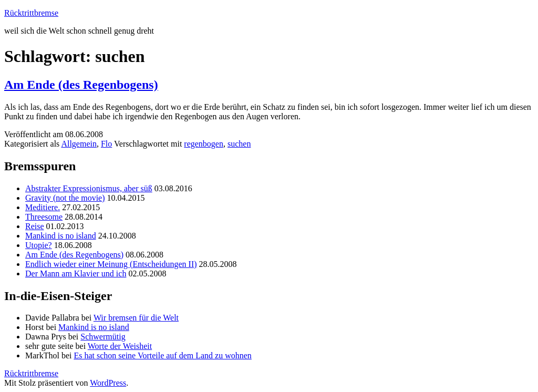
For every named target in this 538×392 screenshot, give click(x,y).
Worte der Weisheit (120, 346)
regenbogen (204, 144)
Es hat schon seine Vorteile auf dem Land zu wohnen (162, 355)
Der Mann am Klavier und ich (76, 274)
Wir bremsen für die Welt (136, 318)
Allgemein (79, 144)
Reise (35, 226)
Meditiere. (43, 207)
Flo (106, 144)
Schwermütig (103, 337)
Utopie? (39, 245)
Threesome (44, 217)
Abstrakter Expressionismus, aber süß (89, 188)
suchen (239, 144)
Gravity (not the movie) (65, 198)
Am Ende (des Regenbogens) (81, 85)
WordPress (108, 383)
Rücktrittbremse (31, 13)
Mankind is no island (61, 236)
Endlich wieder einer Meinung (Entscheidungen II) (111, 264)
